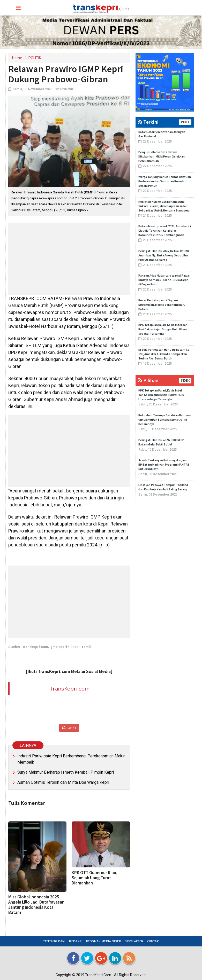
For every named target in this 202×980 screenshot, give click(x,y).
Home (17, 58)
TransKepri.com (70, 689)
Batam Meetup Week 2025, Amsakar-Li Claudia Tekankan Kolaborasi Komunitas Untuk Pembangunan (165, 230)
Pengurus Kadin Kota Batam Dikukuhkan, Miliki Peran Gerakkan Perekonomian (162, 156)
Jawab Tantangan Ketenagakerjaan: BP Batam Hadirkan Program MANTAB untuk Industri (164, 464)
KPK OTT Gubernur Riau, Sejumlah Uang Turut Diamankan (95, 878)
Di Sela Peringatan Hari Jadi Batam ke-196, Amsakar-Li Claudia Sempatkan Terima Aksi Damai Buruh (164, 354)
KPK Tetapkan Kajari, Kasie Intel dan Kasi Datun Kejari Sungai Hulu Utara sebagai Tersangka (163, 329)
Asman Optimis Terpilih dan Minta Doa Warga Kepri (63, 782)
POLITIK (35, 58)
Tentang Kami (54, 941)
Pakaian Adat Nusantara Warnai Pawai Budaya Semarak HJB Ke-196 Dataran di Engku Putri (164, 280)
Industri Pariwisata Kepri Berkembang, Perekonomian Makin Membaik (71, 759)
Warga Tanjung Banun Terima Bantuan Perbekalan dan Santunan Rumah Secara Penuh (165, 181)
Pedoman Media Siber (104, 941)
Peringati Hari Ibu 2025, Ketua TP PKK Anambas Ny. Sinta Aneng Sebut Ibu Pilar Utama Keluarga (164, 255)
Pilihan (148, 380)
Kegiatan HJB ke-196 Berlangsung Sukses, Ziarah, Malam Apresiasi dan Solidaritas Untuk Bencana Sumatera (164, 206)
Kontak (153, 941)
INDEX (185, 122)
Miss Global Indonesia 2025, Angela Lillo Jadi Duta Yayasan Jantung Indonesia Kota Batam (36, 905)
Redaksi (76, 941)
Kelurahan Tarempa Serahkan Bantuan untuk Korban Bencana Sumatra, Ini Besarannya (165, 420)
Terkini (148, 122)
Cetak (69, 728)
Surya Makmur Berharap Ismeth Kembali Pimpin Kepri (66, 772)
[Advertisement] (69, 259)
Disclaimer (134, 941)
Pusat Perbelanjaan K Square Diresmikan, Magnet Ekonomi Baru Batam (162, 305)
